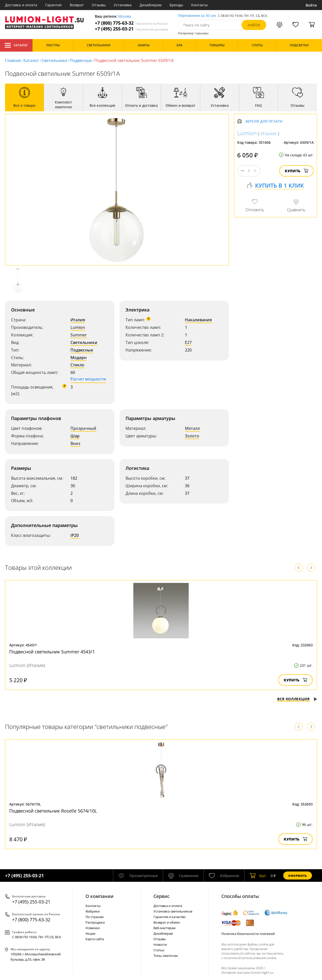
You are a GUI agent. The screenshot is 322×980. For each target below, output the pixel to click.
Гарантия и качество (170, 917)
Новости (160, 944)
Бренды (176, 5)
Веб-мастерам (165, 928)
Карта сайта (95, 939)
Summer (79, 335)
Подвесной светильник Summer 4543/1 (52, 652)
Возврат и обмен (167, 922)
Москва (125, 16)
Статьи (159, 950)
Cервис (162, 896)
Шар (75, 436)
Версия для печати (264, 121)
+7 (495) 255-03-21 (131, 29)
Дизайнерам (151, 5)
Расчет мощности (88, 379)
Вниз (75, 443)
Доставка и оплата (21, 5)
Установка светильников (173, 911)
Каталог (16, 45)
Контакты (199, 5)
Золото (192, 436)
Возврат (77, 5)
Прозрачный (83, 428)
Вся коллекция (297, 699)
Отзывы (99, 5)
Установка (123, 5)
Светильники (54, 60)
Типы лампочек (166, 956)
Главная (13, 60)
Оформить (298, 876)
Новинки (93, 928)
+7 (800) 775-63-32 (131, 23)
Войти (311, 5)
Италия (78, 320)
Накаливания (198, 320)
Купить (296, 171)
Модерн (78, 358)
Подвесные (81, 60)
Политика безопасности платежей (248, 934)
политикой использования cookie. (250, 958)
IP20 (75, 535)
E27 (188, 342)
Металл (192, 428)
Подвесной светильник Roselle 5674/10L (53, 811)
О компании (99, 896)
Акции (90, 933)
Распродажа (95, 922)
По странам (95, 917)
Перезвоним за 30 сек (197, 16)
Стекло (77, 365)
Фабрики (93, 911)
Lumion (78, 327)
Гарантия (53, 5)
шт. (258, 876)
